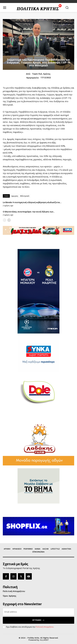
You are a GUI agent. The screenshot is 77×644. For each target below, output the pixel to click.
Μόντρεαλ (25, 196)
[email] (39, 612)
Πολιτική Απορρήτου (45, 627)
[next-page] (9, 220)
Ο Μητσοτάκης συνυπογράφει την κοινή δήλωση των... (29, 212)
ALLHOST (44, 640)
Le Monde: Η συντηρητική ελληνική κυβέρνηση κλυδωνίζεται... (32, 202)
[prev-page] (5, 220)
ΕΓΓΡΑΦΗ (39, 620)
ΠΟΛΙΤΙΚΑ (39, 55)
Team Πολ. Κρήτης (41, 74)
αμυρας (15, 196)
